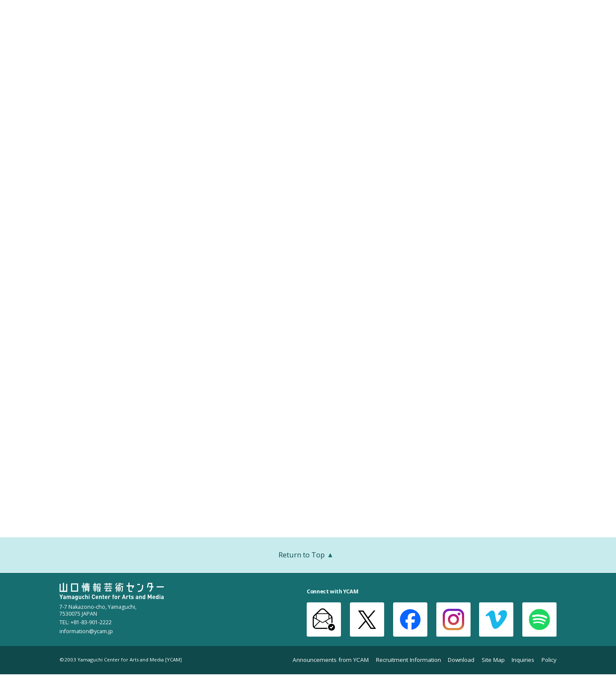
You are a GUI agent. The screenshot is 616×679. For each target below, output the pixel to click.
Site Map (493, 660)
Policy (549, 660)
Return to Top (308, 556)
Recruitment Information (409, 660)
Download (461, 660)
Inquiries (523, 660)
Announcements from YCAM (331, 660)
